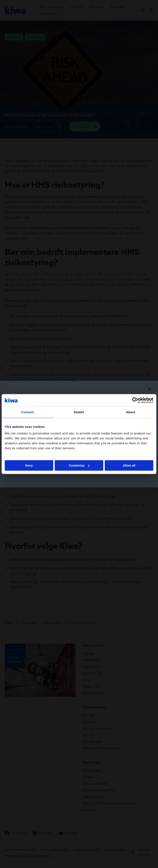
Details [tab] (79, 412)
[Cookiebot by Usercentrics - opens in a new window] (135, 400)
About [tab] (131, 412)
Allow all (129, 465)
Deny (29, 465)
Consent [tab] (27, 412)
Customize (79, 465)
